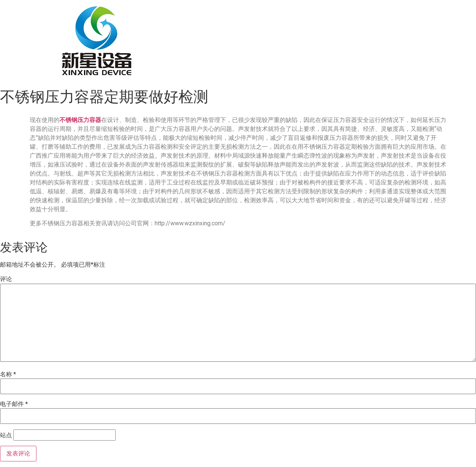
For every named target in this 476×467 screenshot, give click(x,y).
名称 (8, 374)
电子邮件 (14, 404)
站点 (6, 435)
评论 (6, 279)
